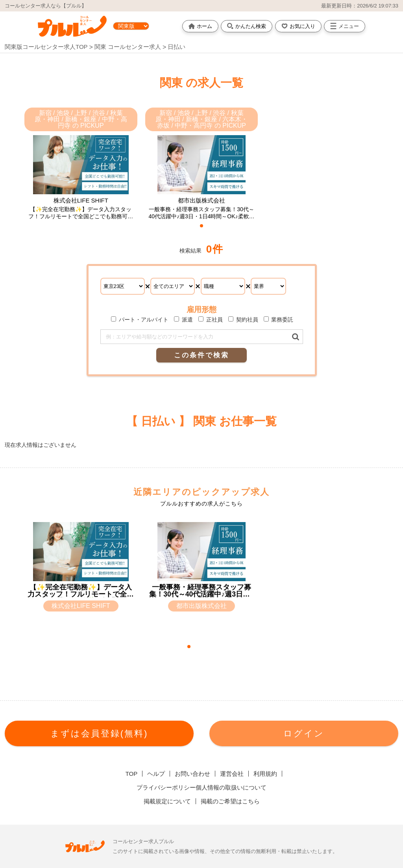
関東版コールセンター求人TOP (46, 47)
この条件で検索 (201, 355)
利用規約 (265, 774)
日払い (177, 47)
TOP (132, 774)
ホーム (200, 26)
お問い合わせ (192, 774)
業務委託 (279, 320)
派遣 (183, 320)
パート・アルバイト (140, 320)
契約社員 (243, 320)
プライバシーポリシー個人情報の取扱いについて (201, 787)
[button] (201, 226)
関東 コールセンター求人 (128, 47)
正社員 (211, 320)
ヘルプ (156, 774)
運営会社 (232, 774)
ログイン (304, 733)
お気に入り (298, 26)
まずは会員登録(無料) (99, 733)
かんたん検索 (247, 26)
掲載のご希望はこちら (230, 801)
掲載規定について (167, 801)
